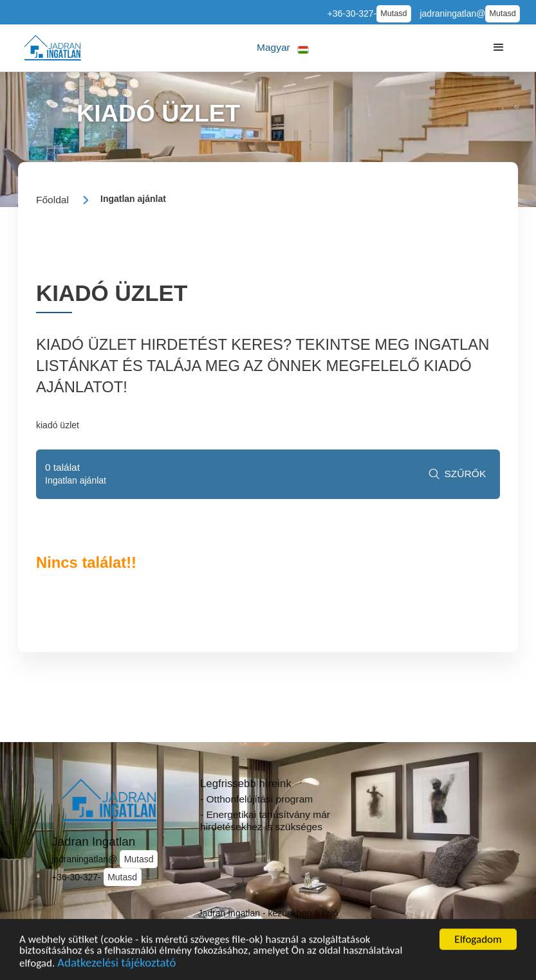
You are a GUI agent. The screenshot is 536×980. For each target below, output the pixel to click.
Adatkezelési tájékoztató (116, 965)
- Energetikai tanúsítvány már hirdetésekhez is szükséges (265, 821)
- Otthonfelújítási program (256, 799)
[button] (283, 48)
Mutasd (393, 14)
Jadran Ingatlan (93, 841)
